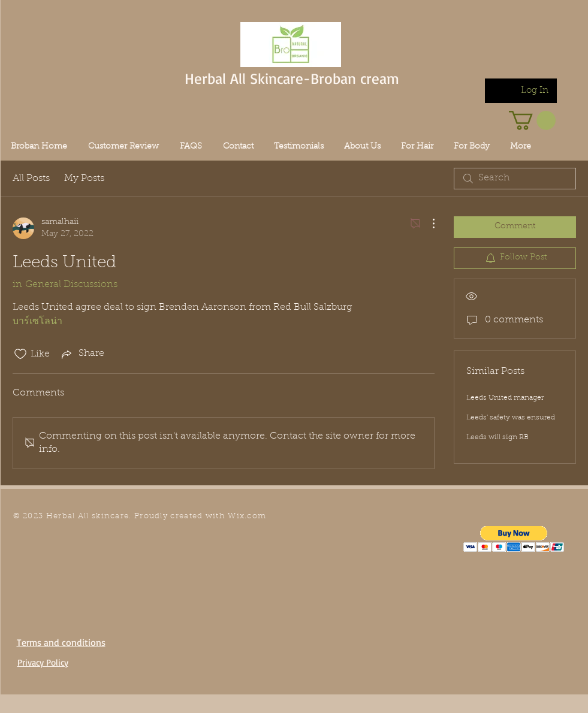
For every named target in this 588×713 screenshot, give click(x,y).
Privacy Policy (43, 662)
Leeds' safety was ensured (511, 418)
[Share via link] (82, 354)
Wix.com (247, 516)
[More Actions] (427, 223)
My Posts (84, 179)
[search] (515, 179)
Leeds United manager (505, 398)
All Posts (31, 179)
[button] (514, 539)
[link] (532, 120)
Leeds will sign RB (497, 437)
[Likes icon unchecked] (20, 354)
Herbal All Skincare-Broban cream (292, 78)
